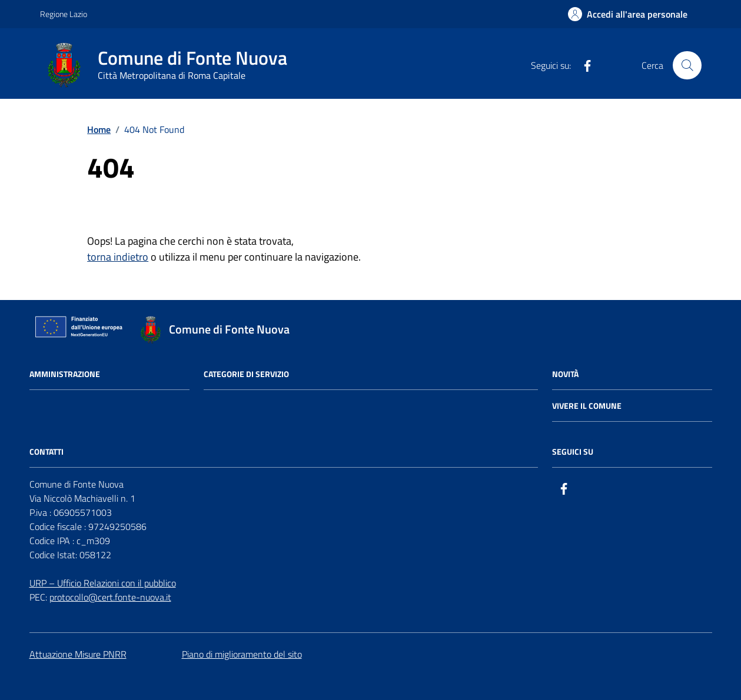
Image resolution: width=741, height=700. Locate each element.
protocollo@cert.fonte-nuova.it (110, 597)
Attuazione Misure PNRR (78, 654)
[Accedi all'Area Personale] (628, 14)
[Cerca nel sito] (687, 65)
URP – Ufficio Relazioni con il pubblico (103, 583)
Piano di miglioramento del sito (242, 654)
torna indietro (118, 257)
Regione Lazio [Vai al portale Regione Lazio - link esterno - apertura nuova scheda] (64, 14)
